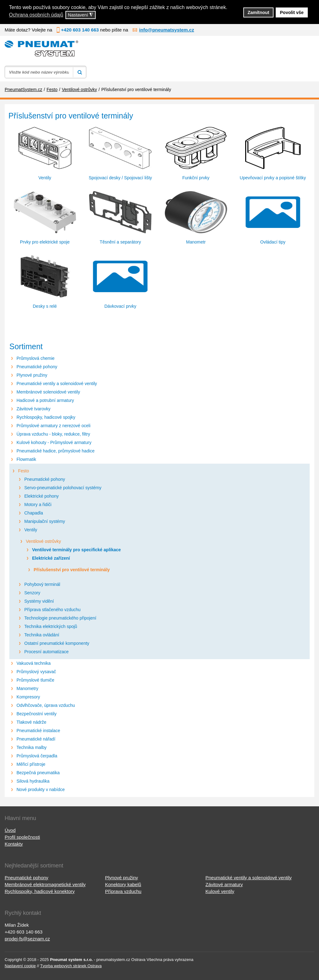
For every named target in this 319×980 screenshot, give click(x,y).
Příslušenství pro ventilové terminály (72, 570)
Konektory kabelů (123, 884)
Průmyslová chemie (36, 358)
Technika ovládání (42, 635)
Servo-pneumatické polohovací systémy (63, 488)
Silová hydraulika (33, 781)
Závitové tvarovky (33, 409)
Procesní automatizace (46, 652)
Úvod (10, 830)
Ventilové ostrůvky (43, 541)
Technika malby (32, 747)
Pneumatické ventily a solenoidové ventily (57, 384)
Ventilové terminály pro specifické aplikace (76, 550)
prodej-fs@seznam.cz (27, 939)
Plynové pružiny (32, 375)
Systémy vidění (39, 601)
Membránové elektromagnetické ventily (45, 884)
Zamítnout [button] (259, 12)
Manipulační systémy (45, 521)
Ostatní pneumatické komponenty (57, 643)
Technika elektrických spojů (51, 626)
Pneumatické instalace (38, 731)
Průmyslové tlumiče (35, 680)
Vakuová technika (33, 663)
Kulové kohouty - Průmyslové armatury (54, 442)
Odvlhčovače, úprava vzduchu (46, 705)
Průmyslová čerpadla (37, 756)
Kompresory (28, 697)
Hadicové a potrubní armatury (45, 400)
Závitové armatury (224, 884)
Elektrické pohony (42, 496)
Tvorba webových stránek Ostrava (71, 966)
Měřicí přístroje (31, 764)
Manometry (27, 688)
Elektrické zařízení (51, 558)
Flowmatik (26, 459)
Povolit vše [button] (292, 12)
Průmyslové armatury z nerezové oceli (53, 426)
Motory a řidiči (38, 504)
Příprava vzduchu (123, 891)
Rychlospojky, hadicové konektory (40, 891)
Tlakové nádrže (31, 722)
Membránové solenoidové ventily (48, 392)
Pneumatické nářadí (36, 739)
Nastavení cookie (20, 966)
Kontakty (14, 844)
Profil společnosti (22, 837)
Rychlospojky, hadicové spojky (46, 417)
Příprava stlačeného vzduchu (52, 610)
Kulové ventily (220, 891)
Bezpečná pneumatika (38, 773)
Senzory (32, 593)
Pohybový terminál (42, 584)
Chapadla (34, 513)
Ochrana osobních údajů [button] (36, 15)
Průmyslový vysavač (36, 672)
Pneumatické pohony (37, 367)
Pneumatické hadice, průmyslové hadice (56, 451)
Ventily (31, 530)
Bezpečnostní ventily (36, 714)
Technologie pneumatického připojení (60, 618)
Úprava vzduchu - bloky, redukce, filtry (53, 434)
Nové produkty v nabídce (41, 789)
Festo (24, 471)
